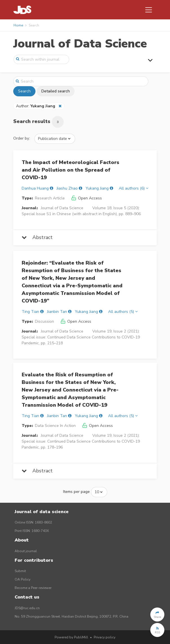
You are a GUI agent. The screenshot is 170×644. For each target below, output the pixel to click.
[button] (157, 615)
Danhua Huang (35, 188)
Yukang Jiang (97, 188)
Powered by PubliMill (71, 637)
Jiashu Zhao (67, 188)
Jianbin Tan (57, 312)
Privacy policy (105, 637)
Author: (36, 106)
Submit (20, 571)
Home (18, 25)
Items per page (76, 492)
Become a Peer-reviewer (33, 588)
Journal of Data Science (80, 44)
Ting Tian (30, 312)
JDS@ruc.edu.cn (27, 608)
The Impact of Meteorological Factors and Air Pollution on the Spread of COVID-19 (71, 170)
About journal (26, 551)
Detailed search (56, 91)
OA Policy (23, 579)
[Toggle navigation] (149, 10)
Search (24, 91)
